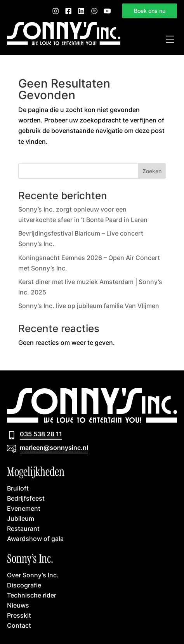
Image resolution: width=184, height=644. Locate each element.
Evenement (24, 508)
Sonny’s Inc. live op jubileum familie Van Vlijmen (89, 306)
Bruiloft (18, 488)
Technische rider (32, 595)
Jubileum (21, 518)
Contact (19, 625)
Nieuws (18, 605)
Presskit (19, 615)
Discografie (24, 585)
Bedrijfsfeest (26, 498)
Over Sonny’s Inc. (33, 575)
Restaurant (23, 529)
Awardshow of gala (35, 539)
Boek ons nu (150, 11)
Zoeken (152, 171)
